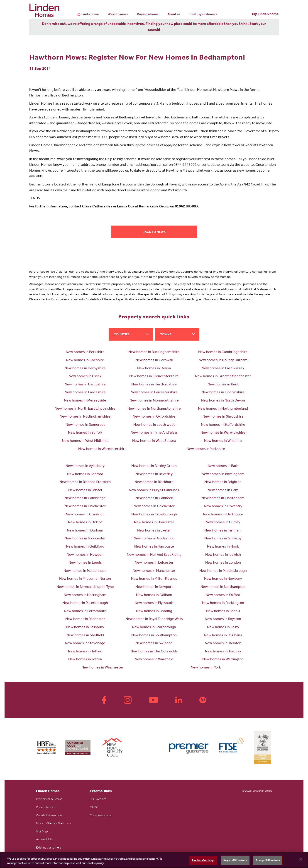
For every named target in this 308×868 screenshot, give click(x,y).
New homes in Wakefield (154, 660)
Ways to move (118, 15)
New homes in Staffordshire (223, 425)
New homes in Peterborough (85, 603)
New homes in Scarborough (154, 628)
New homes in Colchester (154, 507)
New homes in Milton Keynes (154, 579)
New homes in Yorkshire (206, 449)
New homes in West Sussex (154, 441)
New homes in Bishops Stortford (85, 482)
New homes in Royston (223, 619)
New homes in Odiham (154, 595)
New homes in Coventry (223, 507)
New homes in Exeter (154, 531)
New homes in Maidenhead (85, 571)
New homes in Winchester (102, 668)
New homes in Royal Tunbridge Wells (154, 619)
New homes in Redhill (223, 611)
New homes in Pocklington (223, 603)
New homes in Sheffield (85, 636)
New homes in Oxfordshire (154, 417)
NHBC (94, 808)
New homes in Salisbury (85, 628)
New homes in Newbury (223, 579)
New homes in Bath (223, 466)
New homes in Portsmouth (85, 611)
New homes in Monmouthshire (154, 401)
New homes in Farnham (223, 531)
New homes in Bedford (85, 474)
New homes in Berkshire (85, 352)
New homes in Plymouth (154, 603)
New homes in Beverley (154, 474)
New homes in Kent (223, 385)
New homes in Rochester (85, 619)
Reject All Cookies (235, 860)
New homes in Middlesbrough (223, 571)
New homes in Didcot (85, 523)
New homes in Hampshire (85, 385)
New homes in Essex (85, 377)
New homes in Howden (85, 555)
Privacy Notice (46, 808)
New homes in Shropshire (223, 417)
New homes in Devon (154, 369)
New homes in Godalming (154, 539)
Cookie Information (49, 816)
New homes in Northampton (223, 587)
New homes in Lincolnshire (223, 393)
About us (174, 15)
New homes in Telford (85, 652)
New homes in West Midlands (85, 441)
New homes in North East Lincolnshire (85, 409)
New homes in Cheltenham (223, 498)
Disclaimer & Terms (49, 800)
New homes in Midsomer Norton (85, 579)
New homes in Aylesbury (85, 466)
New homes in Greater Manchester (223, 377)
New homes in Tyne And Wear (154, 433)
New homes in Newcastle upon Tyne (85, 587)
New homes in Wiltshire (223, 441)
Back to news (154, 232)
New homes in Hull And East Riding (154, 555)
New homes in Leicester (154, 563)
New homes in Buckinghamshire (154, 352)
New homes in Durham (85, 531)
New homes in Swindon (154, 644)
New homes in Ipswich (223, 555)
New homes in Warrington (223, 660)
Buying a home (148, 15)
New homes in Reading (154, 611)
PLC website (98, 800)
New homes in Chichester (85, 507)
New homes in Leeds (85, 563)
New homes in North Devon (223, 401)
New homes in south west (154, 425)
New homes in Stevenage (85, 644)
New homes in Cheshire (85, 361)
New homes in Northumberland (223, 409)
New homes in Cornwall (154, 361)
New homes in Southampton (154, 636)
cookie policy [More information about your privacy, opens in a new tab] (96, 863)
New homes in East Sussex (223, 369)
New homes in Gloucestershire (154, 377)
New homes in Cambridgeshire (223, 352)
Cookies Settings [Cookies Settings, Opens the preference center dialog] (203, 860)
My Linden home (265, 14)
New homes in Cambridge (85, 498)
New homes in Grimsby (223, 539)
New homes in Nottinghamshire (85, 417)
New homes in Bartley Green (154, 466)
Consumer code (100, 816)
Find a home (90, 15)
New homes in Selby (223, 628)
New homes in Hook (223, 547)
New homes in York (206, 668)
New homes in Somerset (85, 425)
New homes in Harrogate (154, 547)
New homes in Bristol (85, 491)
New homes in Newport (154, 587)
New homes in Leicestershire (154, 393)
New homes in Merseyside (85, 401)
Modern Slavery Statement (54, 824)
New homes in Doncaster (154, 523)
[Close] (301, 859)
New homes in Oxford (223, 595)
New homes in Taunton (223, 644)
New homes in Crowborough (154, 515)
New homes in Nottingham (85, 595)
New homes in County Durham (223, 361)
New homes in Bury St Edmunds (154, 491)
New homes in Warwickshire (223, 433)
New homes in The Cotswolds (154, 652)
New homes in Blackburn (154, 482)
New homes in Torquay (223, 652)
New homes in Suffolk (85, 433)
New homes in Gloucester (85, 539)
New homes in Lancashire (85, 393)
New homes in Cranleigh (85, 515)
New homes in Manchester (154, 571)
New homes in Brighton (223, 482)
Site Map (42, 832)
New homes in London (223, 563)
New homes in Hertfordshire (154, 385)
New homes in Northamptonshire (154, 409)
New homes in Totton (85, 660)
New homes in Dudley (223, 523)
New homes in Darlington (223, 515)
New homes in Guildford (85, 547)
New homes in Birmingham (223, 474)
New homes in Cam (223, 491)
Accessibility (44, 840)
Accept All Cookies (268, 860)
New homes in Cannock (154, 498)
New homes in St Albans (223, 636)
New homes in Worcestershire (102, 449)
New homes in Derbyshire (85, 369)
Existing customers (203, 15)
